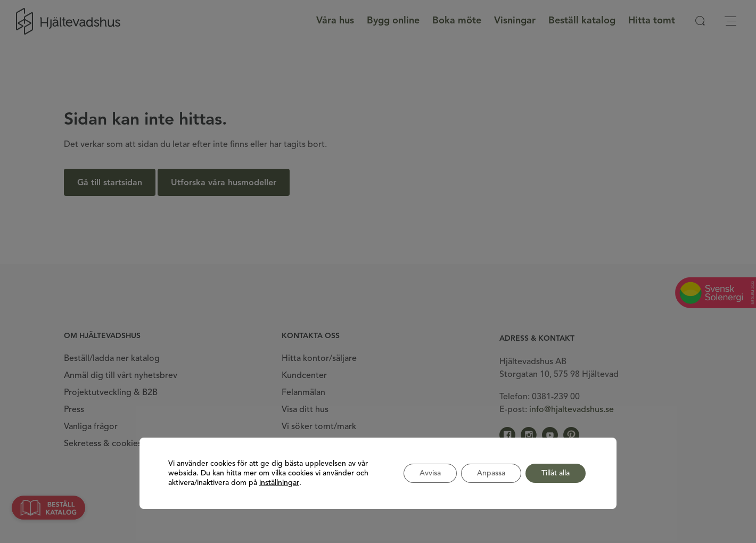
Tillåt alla (556, 473)
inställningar (279, 483)
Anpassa (491, 473)
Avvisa (430, 473)
